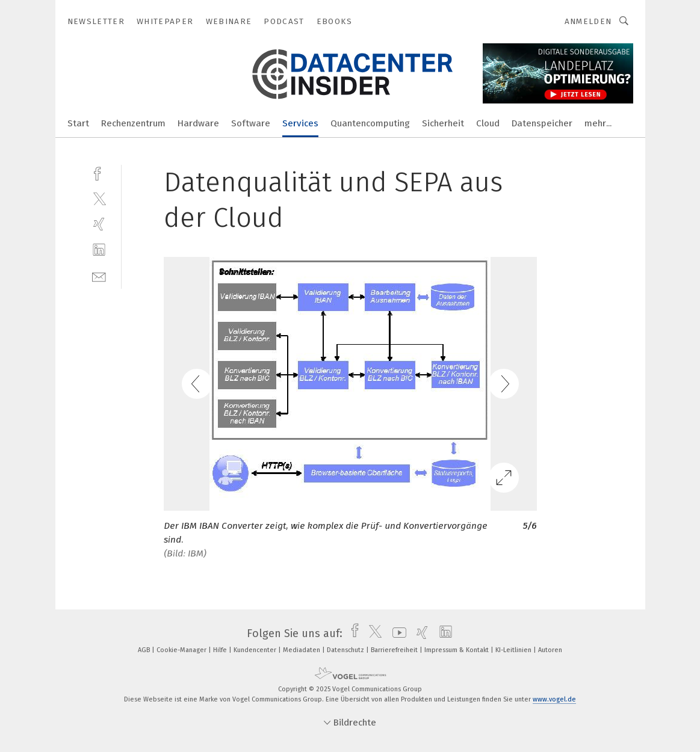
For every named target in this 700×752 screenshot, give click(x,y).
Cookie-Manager (182, 650)
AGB (145, 650)
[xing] (99, 224)
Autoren (550, 650)
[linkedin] (99, 250)
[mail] (99, 276)
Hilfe (221, 650)
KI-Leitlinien (514, 650)
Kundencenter (256, 650)
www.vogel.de (554, 699)
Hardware (198, 123)
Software (251, 123)
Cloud (488, 123)
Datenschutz (346, 650)
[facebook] (99, 172)
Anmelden (588, 21)
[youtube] (396, 633)
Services (300, 123)
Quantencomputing (370, 123)
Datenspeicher (542, 123)
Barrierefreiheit (395, 650)
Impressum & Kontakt (457, 650)
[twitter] (99, 198)
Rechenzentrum (133, 123)
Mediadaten (302, 650)
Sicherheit (443, 123)
